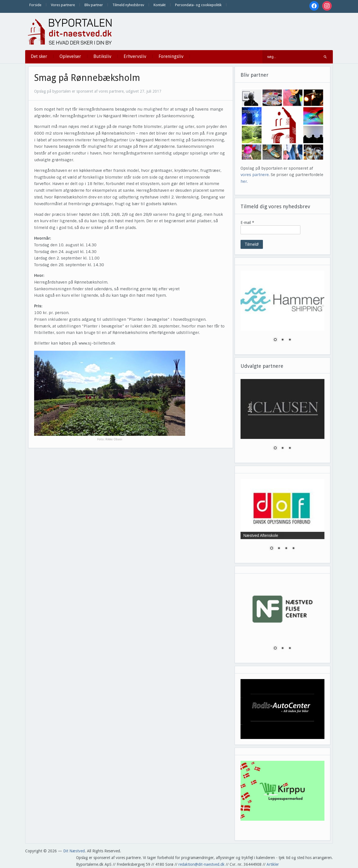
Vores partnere (63, 5)
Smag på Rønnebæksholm (87, 78)
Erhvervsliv (135, 56)
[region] (282, 310)
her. (244, 181)
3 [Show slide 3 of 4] (286, 549)
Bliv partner (94, 5)
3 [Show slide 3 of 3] (290, 340)
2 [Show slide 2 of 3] (282, 340)
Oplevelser (70, 56)
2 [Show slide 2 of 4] (279, 549)
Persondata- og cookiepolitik (198, 5)
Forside (35, 5)
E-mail (247, 223)
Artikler (273, 864)
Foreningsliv (171, 56)
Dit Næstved (74, 851)
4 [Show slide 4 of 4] (293, 549)
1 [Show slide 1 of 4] (272, 549)
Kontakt (160, 5)
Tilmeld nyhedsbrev (128, 5)
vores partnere (255, 175)
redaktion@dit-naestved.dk (202, 864)
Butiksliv (102, 56)
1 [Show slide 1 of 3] (275, 340)
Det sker (39, 56)
